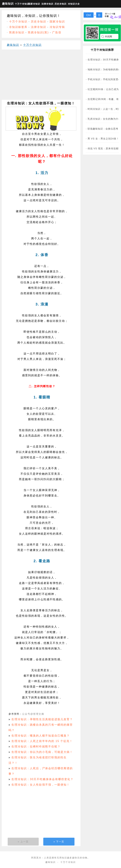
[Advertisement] (40, 76)
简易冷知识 (17, 32)
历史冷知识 (60, 4)
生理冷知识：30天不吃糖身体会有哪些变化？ (42, 779)
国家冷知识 (34, 4)
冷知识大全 (74, 4)
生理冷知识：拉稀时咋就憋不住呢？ (36, 747)
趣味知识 (8, 4)
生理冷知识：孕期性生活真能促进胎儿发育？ (42, 719)
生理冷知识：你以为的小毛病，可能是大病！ (42, 752)
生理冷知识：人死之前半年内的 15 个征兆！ (42, 741)
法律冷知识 (47, 4)
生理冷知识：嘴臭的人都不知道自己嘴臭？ (41, 736)
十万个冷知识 (21, 4)
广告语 (57, 32)
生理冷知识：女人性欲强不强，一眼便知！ (41, 785)
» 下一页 (59, 842)
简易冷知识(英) (38, 32)
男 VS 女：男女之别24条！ (103, 139)
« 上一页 (23, 842)
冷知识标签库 (18, 27)
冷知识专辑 (57, 27)
